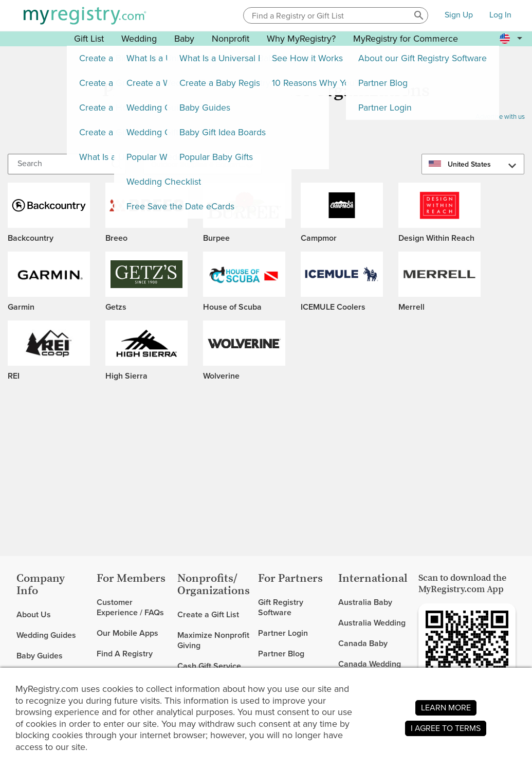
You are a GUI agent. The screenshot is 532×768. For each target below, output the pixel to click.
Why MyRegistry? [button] (301, 39)
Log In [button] (500, 15)
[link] (52, 635)
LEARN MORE (446, 708)
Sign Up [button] (459, 15)
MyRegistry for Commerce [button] (406, 39)
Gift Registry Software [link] (281, 608)
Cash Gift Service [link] (209, 666)
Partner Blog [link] (281, 654)
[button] (419, 15)
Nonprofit (231, 39)
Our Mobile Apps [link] (127, 633)
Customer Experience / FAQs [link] (130, 608)
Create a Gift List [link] (208, 615)
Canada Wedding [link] (370, 664)
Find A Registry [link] (125, 654)
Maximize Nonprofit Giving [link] (213, 640)
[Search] (67, 164)
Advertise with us (500, 117)
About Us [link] (34, 615)
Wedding (139, 39)
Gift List (89, 39)
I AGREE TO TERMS (446, 728)
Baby (184, 39)
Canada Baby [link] (363, 643)
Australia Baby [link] (365, 603)
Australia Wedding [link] (372, 623)
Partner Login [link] (283, 633)
